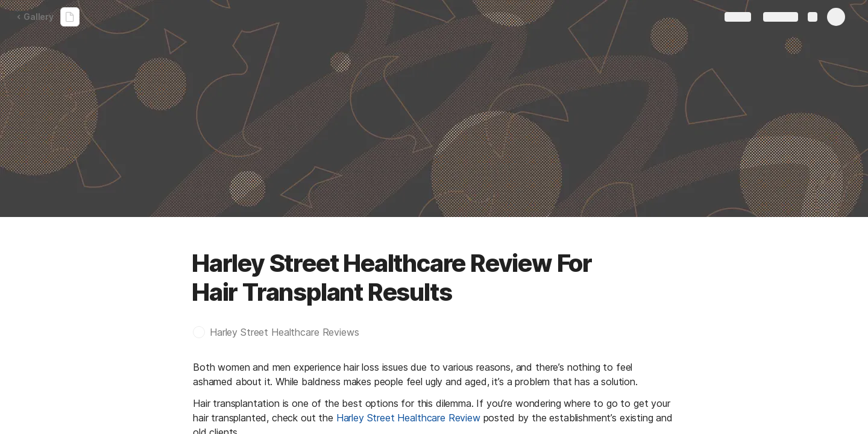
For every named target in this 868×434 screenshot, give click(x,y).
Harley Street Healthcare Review (408, 418)
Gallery (35, 17)
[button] (282, 332)
